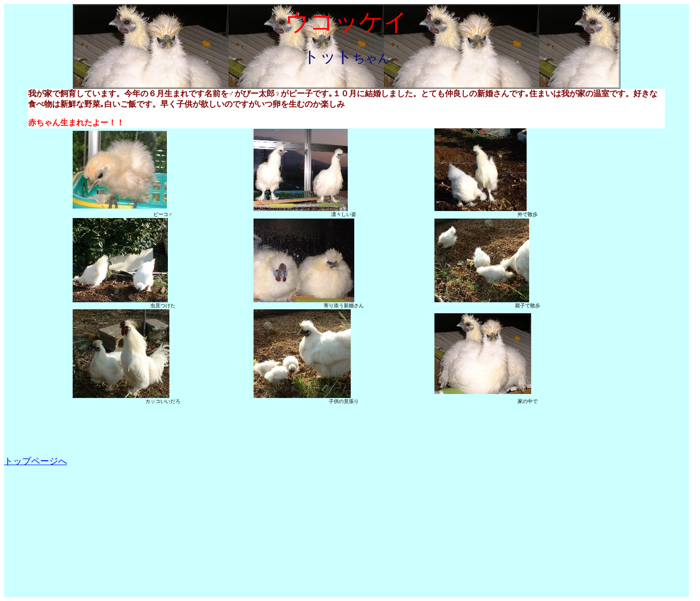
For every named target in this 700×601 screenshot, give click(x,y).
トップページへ (36, 461)
